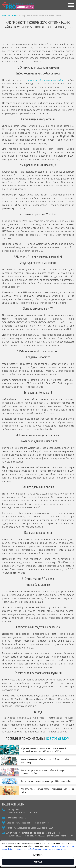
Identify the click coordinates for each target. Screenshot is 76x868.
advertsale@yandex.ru (16, 818)
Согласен (38, 862)
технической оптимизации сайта (46, 80)
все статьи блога (58, 739)
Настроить (38, 855)
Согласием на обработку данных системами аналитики (41, 849)
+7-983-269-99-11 (14, 810)
